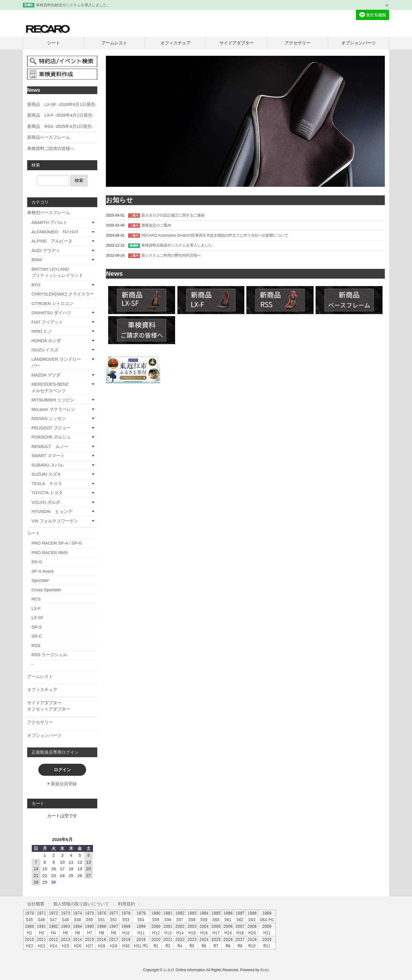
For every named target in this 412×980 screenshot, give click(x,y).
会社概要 (36, 904)
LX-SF (38, 617)
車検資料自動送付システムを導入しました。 (73, 5)
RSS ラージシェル (49, 655)
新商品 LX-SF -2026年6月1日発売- (62, 104)
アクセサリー (298, 43)
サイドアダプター (237, 43)
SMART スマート (48, 456)
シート (54, 43)
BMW (37, 260)
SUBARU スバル (47, 465)
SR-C (37, 636)
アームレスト (114, 43)
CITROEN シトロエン (53, 303)
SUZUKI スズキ (46, 474)
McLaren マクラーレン (53, 409)
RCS (36, 599)
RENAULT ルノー (50, 446)
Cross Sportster (46, 590)
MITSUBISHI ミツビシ (53, 400)
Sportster (40, 580)
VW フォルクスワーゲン (55, 521)
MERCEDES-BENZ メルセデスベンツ (59, 387)
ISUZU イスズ (45, 350)
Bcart (265, 970)
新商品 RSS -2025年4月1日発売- (60, 126)
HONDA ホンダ (46, 341)
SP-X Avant (42, 571)
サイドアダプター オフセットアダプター (62, 706)
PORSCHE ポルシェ (51, 437)
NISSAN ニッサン (49, 418)
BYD (36, 285)
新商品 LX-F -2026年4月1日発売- (60, 115)
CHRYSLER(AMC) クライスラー (63, 294)
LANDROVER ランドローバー (56, 362)
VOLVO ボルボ (46, 502)
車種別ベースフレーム (49, 212)
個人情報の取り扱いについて (81, 904)
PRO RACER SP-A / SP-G (57, 543)
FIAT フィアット (47, 322)
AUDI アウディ (46, 250)
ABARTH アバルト (49, 222)
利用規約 (126, 904)
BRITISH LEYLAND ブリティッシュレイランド (64, 272)
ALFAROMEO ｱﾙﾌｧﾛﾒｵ (55, 232)
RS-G (37, 562)
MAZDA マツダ (46, 375)
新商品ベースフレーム (49, 137)
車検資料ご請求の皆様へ (51, 148)
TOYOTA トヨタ (47, 493)
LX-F (36, 608)
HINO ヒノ (42, 331)
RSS (36, 645)
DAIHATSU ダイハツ (51, 313)
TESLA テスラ (47, 484)
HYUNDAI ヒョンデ (52, 511)
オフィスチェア (176, 43)
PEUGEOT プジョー (51, 428)
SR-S (37, 627)
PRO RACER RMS (50, 553)
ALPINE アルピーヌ (52, 241)
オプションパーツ (358, 43)
